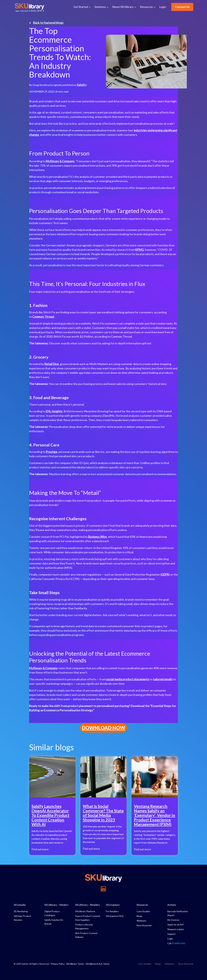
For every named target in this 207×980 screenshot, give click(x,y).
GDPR (165, 574)
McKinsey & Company (60, 161)
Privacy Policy (58, 964)
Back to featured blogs (46, 23)
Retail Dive (52, 364)
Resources (146, 7)
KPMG (139, 250)
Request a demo (176, 929)
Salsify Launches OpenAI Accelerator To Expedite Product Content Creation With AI (50, 815)
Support (172, 934)
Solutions (100, 7)
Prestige (52, 452)
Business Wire (97, 537)
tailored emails (163, 679)
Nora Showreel (144, 925)
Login (163, 7)
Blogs (139, 916)
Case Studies (143, 911)
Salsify (82, 85)
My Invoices (173, 920)
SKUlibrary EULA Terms (98, 964)
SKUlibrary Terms (75, 964)
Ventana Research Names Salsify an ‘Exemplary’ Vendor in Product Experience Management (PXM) (155, 815)
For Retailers (112, 911)
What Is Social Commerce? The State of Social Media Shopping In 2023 (103, 813)
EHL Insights (54, 411)
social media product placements (128, 679)
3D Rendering (21, 911)
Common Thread (43, 317)
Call (176, 943)
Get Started (81, 7)
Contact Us (182, 7)
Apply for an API (176, 925)
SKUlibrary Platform (85, 911)
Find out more (40, 849)
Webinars (142, 921)
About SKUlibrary (123, 7)
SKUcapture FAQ (115, 916)
